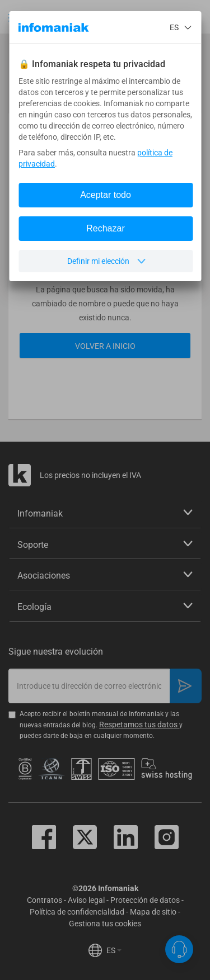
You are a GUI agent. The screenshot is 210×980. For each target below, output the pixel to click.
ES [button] (114, 950)
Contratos (45, 900)
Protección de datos (145, 900)
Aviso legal (86, 900)
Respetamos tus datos (139, 725)
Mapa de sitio (153, 912)
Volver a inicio (105, 346)
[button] (14, 18)
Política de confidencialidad (77, 912)
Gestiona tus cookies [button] (105, 924)
